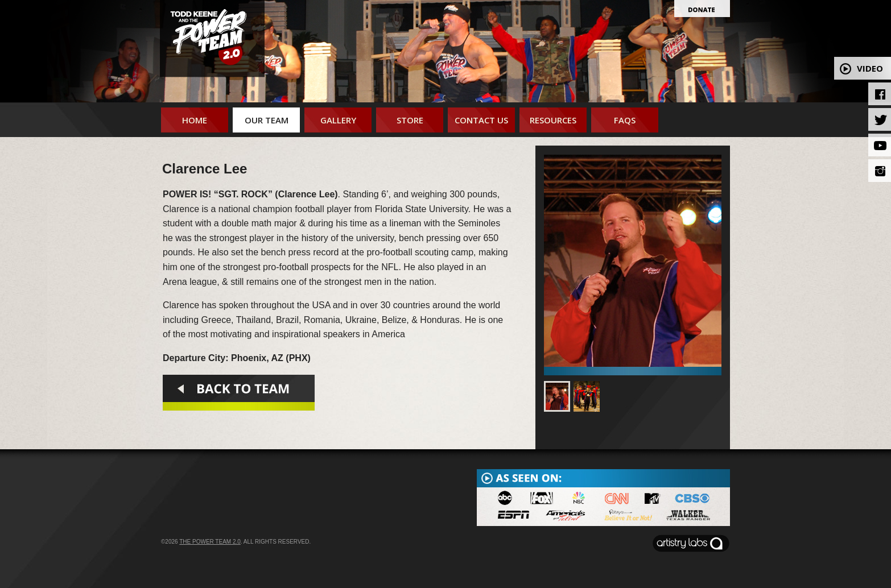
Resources (553, 120)
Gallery (338, 120)
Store (410, 120)
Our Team (267, 120)
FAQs (625, 120)
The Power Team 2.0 (210, 542)
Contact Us (481, 120)
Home (195, 120)
